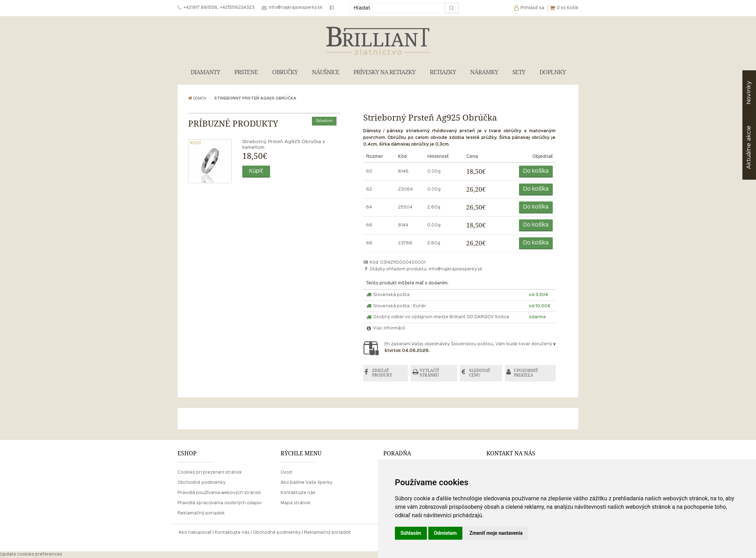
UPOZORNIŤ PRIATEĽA (527, 373)
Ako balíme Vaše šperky (306, 483)
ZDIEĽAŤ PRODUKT (382, 373)
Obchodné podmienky (201, 483)
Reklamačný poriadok (201, 513)
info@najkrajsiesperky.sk (456, 269)
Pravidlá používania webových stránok (219, 493)
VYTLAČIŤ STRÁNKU (430, 373)
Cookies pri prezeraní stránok (210, 473)
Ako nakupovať (195, 533)
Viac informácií (386, 328)
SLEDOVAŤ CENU (480, 373)
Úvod (286, 473)
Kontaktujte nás (298, 493)
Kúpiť (256, 171)
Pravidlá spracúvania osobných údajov (220, 503)
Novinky (749, 93)
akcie (749, 147)
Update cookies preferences (31, 554)
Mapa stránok (296, 503)
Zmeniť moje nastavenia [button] (496, 533)
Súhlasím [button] (411, 533)
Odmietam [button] (445, 533)
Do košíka (536, 171)
